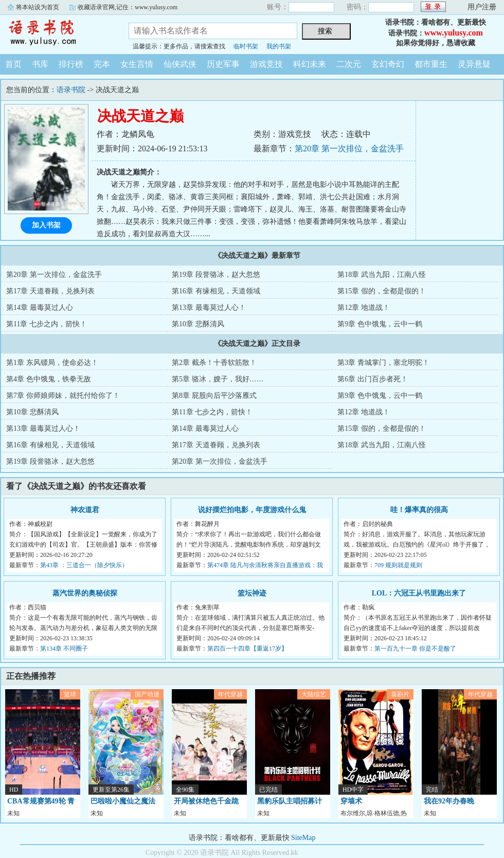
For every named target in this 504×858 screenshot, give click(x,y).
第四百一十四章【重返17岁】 (247, 649)
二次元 (349, 64)
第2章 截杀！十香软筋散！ (214, 363)
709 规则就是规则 (398, 565)
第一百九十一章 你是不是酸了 (415, 649)
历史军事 (223, 64)
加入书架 (46, 225)
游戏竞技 (266, 64)
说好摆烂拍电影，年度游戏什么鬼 (252, 510)
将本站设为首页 (38, 7)
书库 (40, 64)
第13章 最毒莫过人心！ (209, 308)
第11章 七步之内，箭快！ (47, 324)
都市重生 (431, 64)
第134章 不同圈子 (64, 649)
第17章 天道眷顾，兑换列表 (50, 291)
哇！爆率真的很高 (419, 510)
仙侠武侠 (180, 64)
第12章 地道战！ (364, 308)
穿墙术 (351, 801)
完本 (102, 64)
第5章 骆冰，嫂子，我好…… (218, 379)
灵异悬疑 (474, 64)
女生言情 (137, 64)
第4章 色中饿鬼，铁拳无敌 (49, 379)
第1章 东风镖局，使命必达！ (52, 363)
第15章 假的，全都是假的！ (382, 291)
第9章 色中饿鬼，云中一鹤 (380, 324)
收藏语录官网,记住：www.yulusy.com (128, 7)
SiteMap (303, 838)
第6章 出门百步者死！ (373, 379)
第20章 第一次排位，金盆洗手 (349, 148)
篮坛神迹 (252, 593)
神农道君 (85, 510)
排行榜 (71, 64)
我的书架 (279, 46)
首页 (13, 64)
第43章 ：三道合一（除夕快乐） (84, 565)
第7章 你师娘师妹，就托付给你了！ (63, 396)
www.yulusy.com (454, 33)
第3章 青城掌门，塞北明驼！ (383, 363)
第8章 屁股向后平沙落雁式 (214, 396)
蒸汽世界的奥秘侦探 (85, 593)
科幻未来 (310, 64)
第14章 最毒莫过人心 (40, 308)
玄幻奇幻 (388, 64)
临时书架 (246, 46)
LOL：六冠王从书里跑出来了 (419, 593)
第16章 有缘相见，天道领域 (216, 291)
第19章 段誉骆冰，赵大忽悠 (216, 275)
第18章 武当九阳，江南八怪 (382, 275)
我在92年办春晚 (449, 801)
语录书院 (57, 33)
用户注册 (482, 7)
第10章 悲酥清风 (198, 324)
